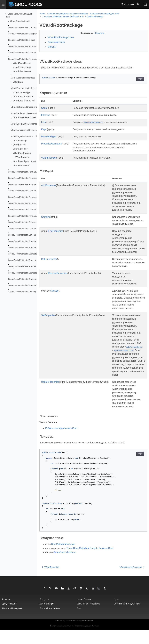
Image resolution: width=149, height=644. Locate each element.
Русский (127, 4)
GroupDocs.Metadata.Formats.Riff (24, 222)
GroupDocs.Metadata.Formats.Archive (26, 46)
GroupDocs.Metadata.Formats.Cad (24, 172)
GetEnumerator (49, 263)
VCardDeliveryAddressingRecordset (27, 107)
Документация (9, 618)
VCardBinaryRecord (22, 71)
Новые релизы (84, 613)
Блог (79, 622)
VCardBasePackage (22, 67)
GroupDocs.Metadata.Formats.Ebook (25, 184)
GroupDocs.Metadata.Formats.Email (25, 191)
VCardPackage (20, 141)
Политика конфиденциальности (62, 640)
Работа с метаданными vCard (61, 442)
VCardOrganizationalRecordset (25, 136)
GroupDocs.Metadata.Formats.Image (25, 203)
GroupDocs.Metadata (20, 21)
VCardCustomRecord (23, 97)
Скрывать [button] (96, 33)
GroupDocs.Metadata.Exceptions (23, 34)
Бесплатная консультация (127, 618)
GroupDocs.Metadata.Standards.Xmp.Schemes (30, 285)
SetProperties (48, 326)
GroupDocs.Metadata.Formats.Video (25, 229)
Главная (6, 613)
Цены (117, 613)
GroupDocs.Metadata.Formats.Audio (25, 53)
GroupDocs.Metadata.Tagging (22, 292)
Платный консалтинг (50, 622)
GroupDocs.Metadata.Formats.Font (25, 197)
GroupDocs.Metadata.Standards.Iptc (25, 260)
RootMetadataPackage (63, 558)
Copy (133, 79)
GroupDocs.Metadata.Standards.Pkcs (26, 266)
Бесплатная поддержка (88, 618)
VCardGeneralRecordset (24, 117)
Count (44, 108)
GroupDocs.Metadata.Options (22, 235)
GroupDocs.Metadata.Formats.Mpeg (25, 210)
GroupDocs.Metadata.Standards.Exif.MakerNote (31, 254)
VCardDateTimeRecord (24, 101)
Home (42, 14)
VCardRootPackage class (61, 37)
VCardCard (18, 82)
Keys (44, 129)
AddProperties (49, 185)
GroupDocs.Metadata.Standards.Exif (25, 248)
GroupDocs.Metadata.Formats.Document (27, 178)
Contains (46, 217)
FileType (46, 115)
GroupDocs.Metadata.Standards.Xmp (26, 279)
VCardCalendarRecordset (23, 78)
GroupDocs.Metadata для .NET (105, 14)
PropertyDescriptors (51, 144)
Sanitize (54, 298)
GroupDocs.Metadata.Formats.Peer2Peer (28, 216)
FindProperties (56, 231)
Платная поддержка (12, 622)
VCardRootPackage (22, 153)
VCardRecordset (20, 149)
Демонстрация (47, 618)
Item (43, 122)
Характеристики (56, 42)
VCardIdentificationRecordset (24, 130)
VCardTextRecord (21, 165)
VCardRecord (19, 145)
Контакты (95, 640)
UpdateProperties (50, 396)
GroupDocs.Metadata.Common (23, 27)
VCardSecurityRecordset (24, 161)
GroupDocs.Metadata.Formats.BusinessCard (29, 59)
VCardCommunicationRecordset (26, 88)
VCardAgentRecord (22, 63)
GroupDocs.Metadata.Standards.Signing (27, 273)
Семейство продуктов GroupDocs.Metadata (68, 14)
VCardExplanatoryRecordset (24, 113)
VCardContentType (22, 92)
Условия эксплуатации (83, 640)
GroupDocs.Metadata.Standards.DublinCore (29, 241)
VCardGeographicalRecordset (25, 124)
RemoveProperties (58, 280)
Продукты (44, 613)
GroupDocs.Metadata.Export (21, 40)
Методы (52, 47)
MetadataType (49, 137)
